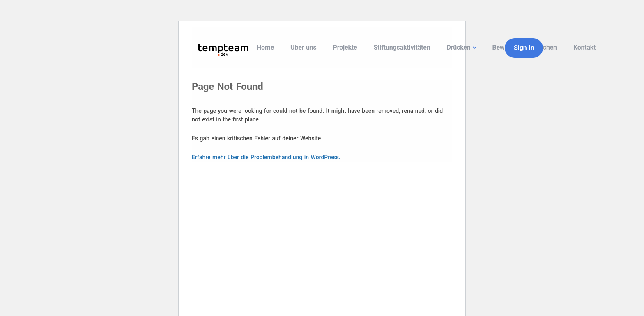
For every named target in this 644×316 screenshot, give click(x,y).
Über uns (304, 47)
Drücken (458, 47)
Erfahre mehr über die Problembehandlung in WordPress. (266, 157)
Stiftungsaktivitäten (402, 47)
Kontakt (585, 47)
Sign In (524, 48)
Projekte (345, 47)
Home (265, 47)
